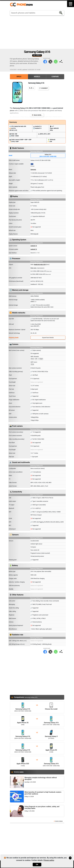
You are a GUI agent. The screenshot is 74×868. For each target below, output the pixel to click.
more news (59, 821)
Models (37, 77)
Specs (19, 77)
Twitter (50, 62)
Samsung (33, 170)
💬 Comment (43, 88)
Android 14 (34, 246)
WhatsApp (56, 62)
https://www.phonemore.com (22, 5)
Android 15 (34, 249)
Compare (55, 77)
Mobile (19, 772)
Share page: (61, 62)
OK (37, 865)
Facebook (45, 62)
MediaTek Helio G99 (40, 265)
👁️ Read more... (37, 115)
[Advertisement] (37, 32)
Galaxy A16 (48, 156)
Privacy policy (49, 860)
